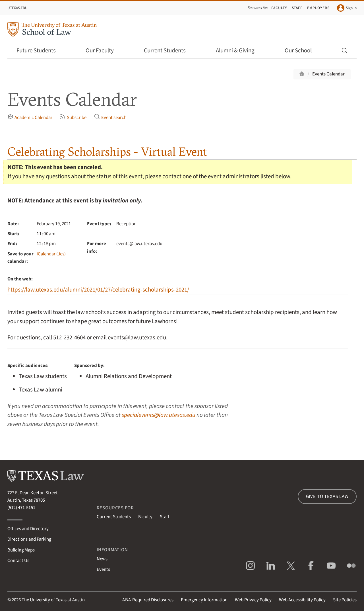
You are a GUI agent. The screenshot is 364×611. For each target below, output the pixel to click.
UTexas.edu (17, 8)
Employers (318, 8)
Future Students (40, 51)
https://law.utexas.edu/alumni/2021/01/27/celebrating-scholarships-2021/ (98, 290)
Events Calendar (328, 74)
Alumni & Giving (239, 51)
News (102, 559)
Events (103, 569)
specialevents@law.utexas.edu (159, 415)
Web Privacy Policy (253, 600)
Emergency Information (204, 600)
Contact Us (18, 561)
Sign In (347, 8)
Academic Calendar (30, 117)
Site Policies (345, 600)
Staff (297, 8)
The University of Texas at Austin (53, 600)
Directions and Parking (29, 539)
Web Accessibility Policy (302, 600)
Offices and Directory (28, 529)
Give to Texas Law (327, 497)
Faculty (279, 8)
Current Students (169, 51)
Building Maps (21, 550)
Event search (110, 117)
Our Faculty (104, 51)
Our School (302, 51)
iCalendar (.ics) (51, 254)
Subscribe (73, 117)
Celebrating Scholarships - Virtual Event (107, 152)
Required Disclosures (148, 600)
